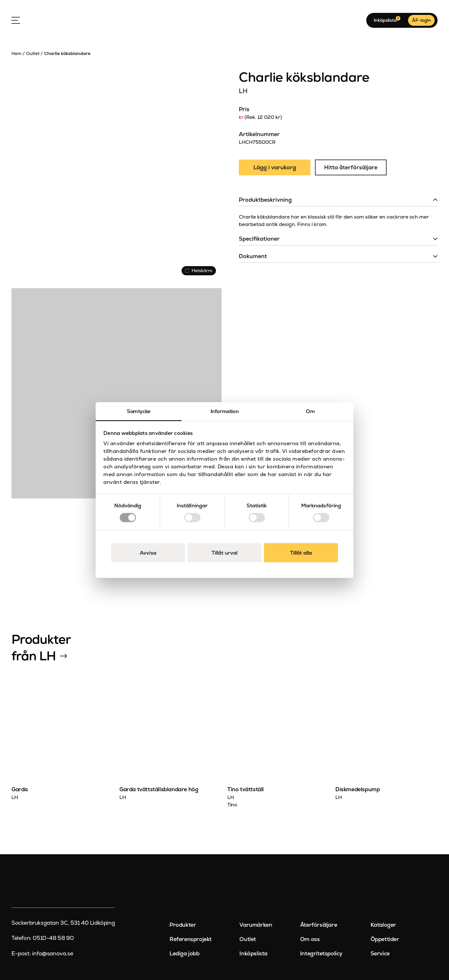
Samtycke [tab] (139, 411)
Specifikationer (259, 239)
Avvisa (148, 553)
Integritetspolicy (321, 954)
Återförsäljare (319, 925)
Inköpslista (253, 954)
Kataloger (383, 925)
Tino (232, 805)
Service (380, 954)
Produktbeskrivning (265, 200)
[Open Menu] (16, 20)
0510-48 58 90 (53, 938)
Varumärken (256, 925)
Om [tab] (310, 411)
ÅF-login (421, 20)
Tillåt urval (224, 553)
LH (243, 91)
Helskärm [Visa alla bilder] (199, 271)
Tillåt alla (301, 553)
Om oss (310, 939)
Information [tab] (225, 411)
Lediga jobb (185, 954)
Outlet (33, 53)
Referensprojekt (191, 939)
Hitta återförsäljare (351, 167)
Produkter (183, 925)
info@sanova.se (53, 954)
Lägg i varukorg (275, 167)
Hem (16, 53)
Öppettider (385, 939)
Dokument (253, 256)
